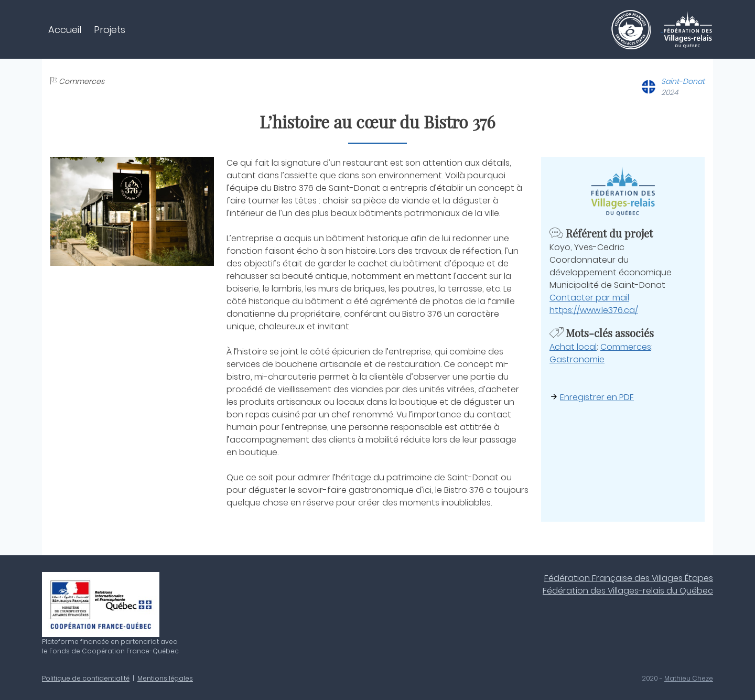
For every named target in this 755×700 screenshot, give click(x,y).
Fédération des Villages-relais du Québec (628, 591)
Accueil (65, 30)
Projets (110, 30)
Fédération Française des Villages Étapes (629, 578)
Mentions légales (165, 678)
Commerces (626, 347)
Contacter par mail (589, 298)
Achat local (573, 347)
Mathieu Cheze (689, 678)
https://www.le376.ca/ (594, 310)
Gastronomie (577, 359)
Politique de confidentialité (86, 678)
